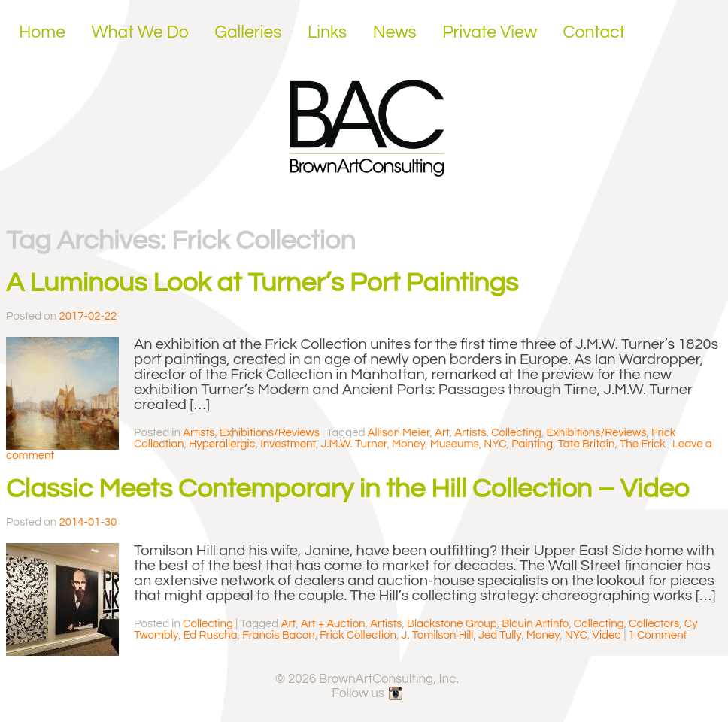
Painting (532, 444)
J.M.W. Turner (353, 444)
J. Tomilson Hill (438, 635)
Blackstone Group (452, 624)
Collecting (516, 433)
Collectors (654, 624)
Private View (490, 32)
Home (42, 32)
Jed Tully (500, 635)
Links (327, 32)
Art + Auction (333, 624)
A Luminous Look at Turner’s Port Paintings (262, 283)
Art (442, 433)
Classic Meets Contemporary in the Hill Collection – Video (347, 489)
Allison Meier (399, 433)
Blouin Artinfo (535, 624)
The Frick (643, 444)
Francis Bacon (278, 635)
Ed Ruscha (210, 635)
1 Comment (658, 635)
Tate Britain (587, 444)
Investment (288, 444)
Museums (455, 444)
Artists (199, 433)
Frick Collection (358, 635)
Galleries (248, 32)
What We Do (140, 32)
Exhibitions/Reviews (270, 433)
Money (408, 444)
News (395, 32)
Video (607, 635)
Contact (595, 32)
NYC (495, 444)
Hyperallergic (222, 444)
